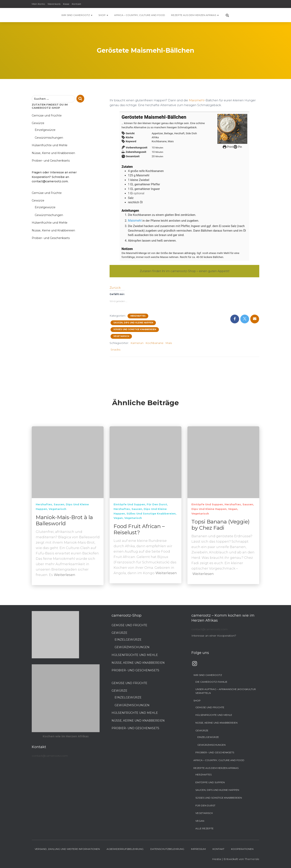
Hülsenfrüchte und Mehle (50, 145)
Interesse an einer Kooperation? (214, 636)
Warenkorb (54, 4)
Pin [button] (238, 147)
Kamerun (137, 342)
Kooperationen (242, 849)
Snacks (115, 349)
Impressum (198, 849)
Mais (169, 342)
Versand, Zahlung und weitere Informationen (67, 849)
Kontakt (77, 4)
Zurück (115, 287)
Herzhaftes (138, 315)
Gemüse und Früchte (47, 116)
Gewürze (38, 123)
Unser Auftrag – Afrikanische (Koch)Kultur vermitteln (226, 691)
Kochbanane (154, 342)
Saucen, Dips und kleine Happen (133, 322)
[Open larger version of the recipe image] (232, 129)
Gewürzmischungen (49, 138)
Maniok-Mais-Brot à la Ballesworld (64, 520)
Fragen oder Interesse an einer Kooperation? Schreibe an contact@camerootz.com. (54, 177)
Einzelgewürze (45, 130)
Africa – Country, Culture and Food (140, 15)
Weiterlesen (65, 575)
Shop (103, 15)
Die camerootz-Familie (211, 682)
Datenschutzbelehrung (167, 849)
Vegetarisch (121, 336)
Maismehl (196, 100)
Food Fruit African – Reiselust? (139, 529)
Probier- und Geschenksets (51, 161)
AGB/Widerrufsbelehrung (125, 849)
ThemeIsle (252, 859)
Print (228, 147)
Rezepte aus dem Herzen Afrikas (195, 15)
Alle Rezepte (204, 828)
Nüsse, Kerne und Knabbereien (53, 153)
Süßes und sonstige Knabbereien (135, 329)
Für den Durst (157, 504)
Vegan (118, 518)
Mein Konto (38, 4)
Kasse (66, 4)
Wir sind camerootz (77, 15)
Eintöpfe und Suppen (129, 504)
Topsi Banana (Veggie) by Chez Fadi (221, 525)
